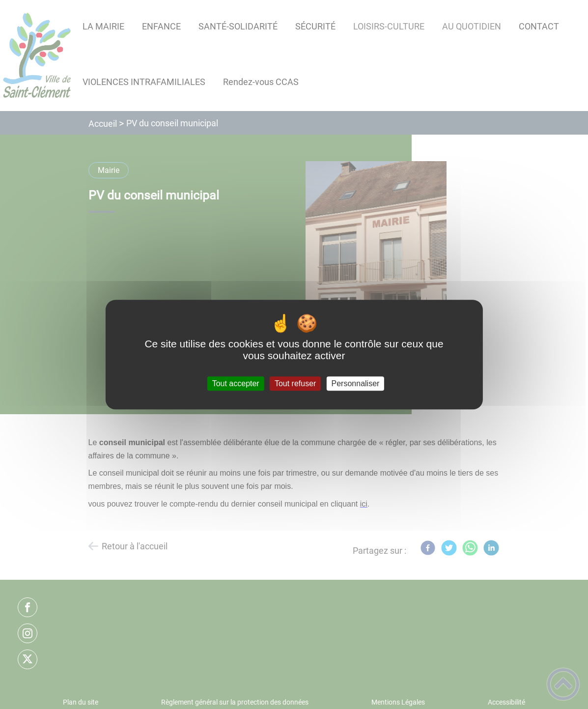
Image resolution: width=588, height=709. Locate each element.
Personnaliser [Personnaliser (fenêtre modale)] (356, 383)
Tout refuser (295, 383)
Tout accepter (236, 383)
